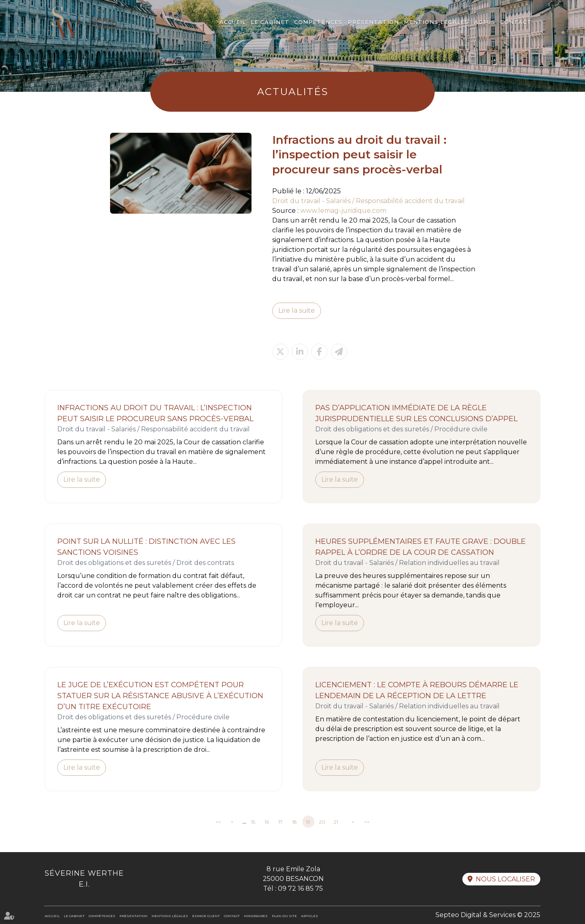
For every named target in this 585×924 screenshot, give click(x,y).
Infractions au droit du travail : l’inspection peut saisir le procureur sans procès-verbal (155, 413)
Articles (310, 916)
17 (281, 822)
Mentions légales (436, 22)
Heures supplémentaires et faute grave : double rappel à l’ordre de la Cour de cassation (420, 547)
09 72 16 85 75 (300, 888)
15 (253, 822)
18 (295, 822)
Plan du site (284, 916)
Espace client (206, 916)
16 (267, 822)
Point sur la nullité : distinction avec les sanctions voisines (146, 547)
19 (308, 822)
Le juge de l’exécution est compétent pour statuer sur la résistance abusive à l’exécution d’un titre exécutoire (160, 696)
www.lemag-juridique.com (343, 211)
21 (336, 822)
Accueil (233, 22)
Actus (485, 22)
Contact (516, 22)
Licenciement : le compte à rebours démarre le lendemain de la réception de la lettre (417, 690)
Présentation (373, 22)
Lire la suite (297, 311)
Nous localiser (505, 879)
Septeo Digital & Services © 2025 (488, 915)
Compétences (318, 22)
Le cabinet (270, 22)
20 (322, 822)
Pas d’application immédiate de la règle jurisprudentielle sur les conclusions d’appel (416, 413)
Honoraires (256, 916)
